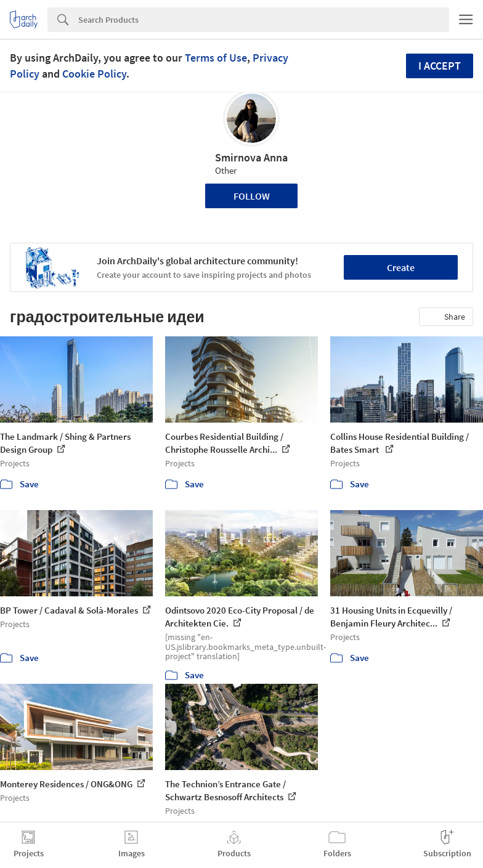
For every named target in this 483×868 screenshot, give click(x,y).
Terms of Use (216, 58)
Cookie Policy (94, 74)
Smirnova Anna (251, 157)
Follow (252, 196)
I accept (440, 66)
